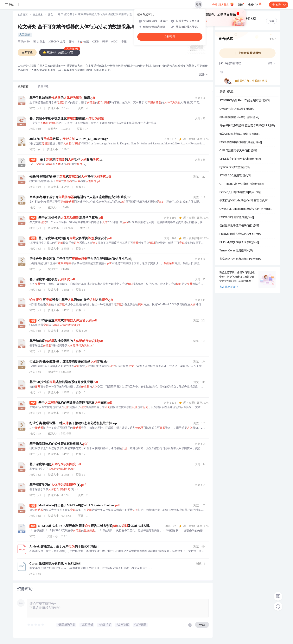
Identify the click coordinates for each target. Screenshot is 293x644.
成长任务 (255, 4)
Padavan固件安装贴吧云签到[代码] (241, 234)
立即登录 (170, 37)
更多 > (273, 39)
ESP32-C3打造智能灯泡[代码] (237, 218)
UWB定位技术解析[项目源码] (237, 109)
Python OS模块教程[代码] (235, 167)
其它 (50, 15)
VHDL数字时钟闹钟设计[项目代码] (240, 159)
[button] (204, 75)
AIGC (114, 42)
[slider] (36, 625)
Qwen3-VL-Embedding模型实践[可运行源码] (246, 209)
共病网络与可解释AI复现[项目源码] (241, 259)
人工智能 (25, 35)
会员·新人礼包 (223, 4)
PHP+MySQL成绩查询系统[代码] (239, 243)
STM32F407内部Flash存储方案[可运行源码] (245, 101)
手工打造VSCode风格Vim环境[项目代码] (244, 201)
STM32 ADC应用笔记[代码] (235, 176)
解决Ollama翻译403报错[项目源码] (240, 134)
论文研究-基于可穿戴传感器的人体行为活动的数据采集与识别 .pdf (86, 27)
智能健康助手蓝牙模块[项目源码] (239, 226)
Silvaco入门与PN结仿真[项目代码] (240, 193)
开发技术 (38, 15)
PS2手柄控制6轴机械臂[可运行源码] (241, 142)
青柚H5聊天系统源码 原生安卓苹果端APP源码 (247, 126)
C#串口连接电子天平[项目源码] (238, 151)
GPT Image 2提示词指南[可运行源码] (242, 184)
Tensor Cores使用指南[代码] (236, 251)
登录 (199, 5)
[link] (23, 15)
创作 (279, 5)
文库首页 (23, 15)
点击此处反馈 (229, 287)
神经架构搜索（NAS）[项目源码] (239, 117)
